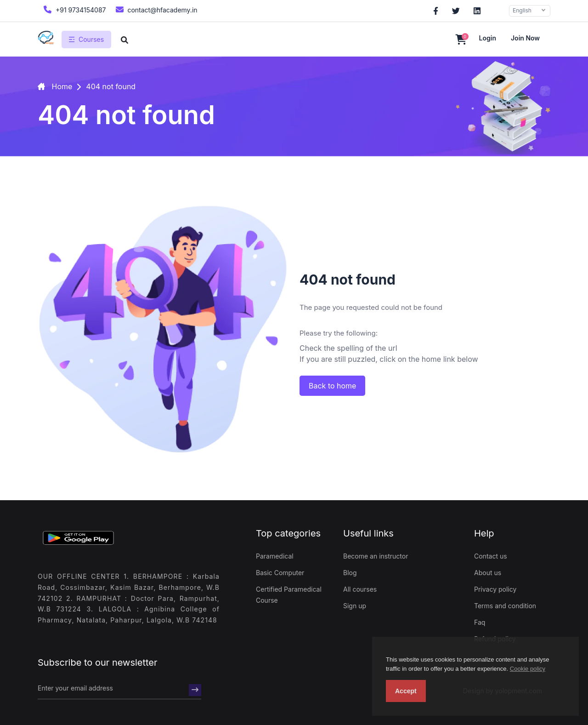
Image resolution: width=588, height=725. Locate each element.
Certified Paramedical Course (289, 595)
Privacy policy (495, 589)
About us (488, 573)
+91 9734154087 (74, 9)
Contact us (491, 556)
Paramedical (275, 556)
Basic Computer (280, 573)
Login (488, 38)
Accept (406, 691)
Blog (350, 573)
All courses (360, 589)
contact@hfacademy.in (155, 9)
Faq (480, 622)
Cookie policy (528, 669)
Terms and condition (505, 606)
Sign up (355, 606)
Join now (525, 38)
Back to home (332, 386)
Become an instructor (376, 556)
